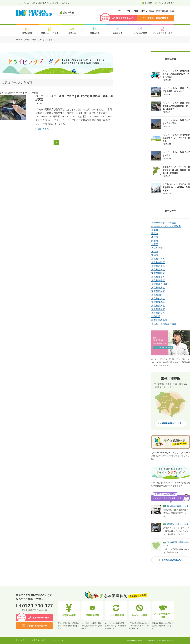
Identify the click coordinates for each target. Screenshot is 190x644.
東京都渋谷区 (158, 291)
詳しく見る (43, 129)
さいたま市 (157, 248)
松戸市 (155, 237)
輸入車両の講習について (178, 506)
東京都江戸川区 (159, 284)
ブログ (27, 40)
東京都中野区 (158, 262)
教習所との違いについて (178, 524)
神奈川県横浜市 (159, 320)
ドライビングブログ (166, 3)
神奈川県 (156, 316)
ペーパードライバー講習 (164, 223)
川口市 (155, 252)
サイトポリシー (22, 640)
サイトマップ (58, 640)
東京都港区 (157, 295)
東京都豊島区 (158, 309)
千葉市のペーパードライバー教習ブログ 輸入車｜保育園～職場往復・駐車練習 (176, 170)
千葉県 (155, 230)
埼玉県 (155, 244)
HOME (19, 40)
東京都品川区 (158, 270)
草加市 (155, 255)
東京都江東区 (158, 288)
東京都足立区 (158, 313)
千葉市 (155, 233)
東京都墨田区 (158, 273)
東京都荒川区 (158, 306)
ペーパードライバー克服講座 (166, 226)
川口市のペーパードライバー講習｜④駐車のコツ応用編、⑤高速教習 (176, 187)
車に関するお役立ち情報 (164, 324)
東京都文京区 (158, 277)
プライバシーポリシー (40, 640)
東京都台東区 (158, 266)
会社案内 (148, 3)
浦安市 (155, 241)
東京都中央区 (158, 259)
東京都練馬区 (158, 302)
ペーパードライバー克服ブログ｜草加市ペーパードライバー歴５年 (176, 138)
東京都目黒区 (158, 299)
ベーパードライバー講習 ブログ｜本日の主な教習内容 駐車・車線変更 (176, 106)
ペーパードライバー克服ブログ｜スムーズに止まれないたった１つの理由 (176, 74)
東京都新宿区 (158, 281)
